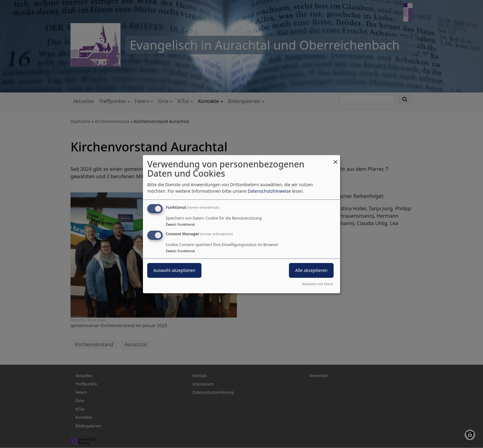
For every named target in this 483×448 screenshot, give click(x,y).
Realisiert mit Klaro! (318, 284)
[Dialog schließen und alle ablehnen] (335, 159)
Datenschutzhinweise (269, 191)
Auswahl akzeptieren (174, 270)
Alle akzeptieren (311, 270)
